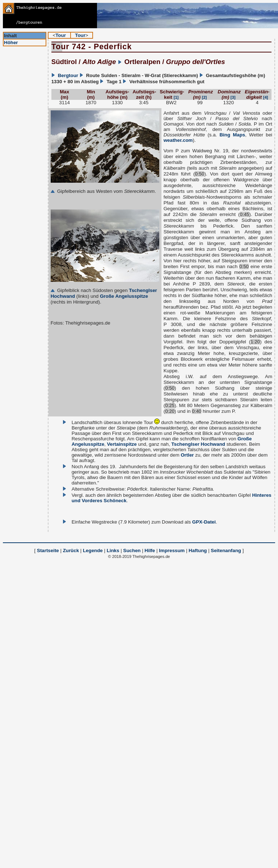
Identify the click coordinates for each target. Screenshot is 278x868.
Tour (61, 35)
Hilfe (150, 551)
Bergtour (68, 75)
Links (113, 551)
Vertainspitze (122, 444)
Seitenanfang (226, 551)
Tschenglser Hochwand (198, 444)
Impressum (172, 551)
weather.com (178, 140)
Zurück (71, 551)
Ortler (187, 455)
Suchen (132, 551)
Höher (11, 43)
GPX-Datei (204, 522)
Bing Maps (232, 135)
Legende (93, 551)
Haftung (198, 551)
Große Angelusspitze (124, 296)
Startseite (48, 551)
